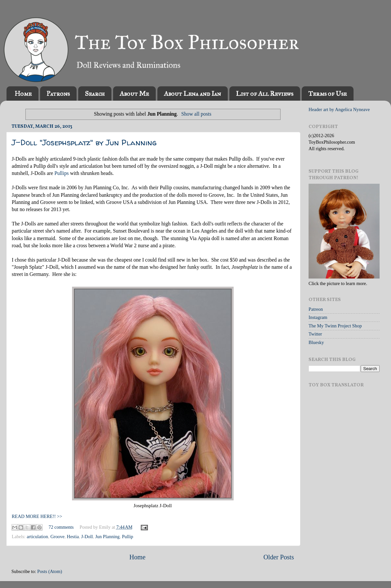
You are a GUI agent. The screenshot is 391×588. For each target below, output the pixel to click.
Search (95, 93)
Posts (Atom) (50, 571)
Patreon (316, 309)
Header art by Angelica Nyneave (339, 109)
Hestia (73, 537)
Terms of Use (327, 93)
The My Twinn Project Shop (335, 326)
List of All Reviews (265, 93)
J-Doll (87, 537)
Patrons (58, 93)
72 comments (61, 527)
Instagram (318, 317)
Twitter (315, 334)
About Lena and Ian (192, 93)
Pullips (62, 173)
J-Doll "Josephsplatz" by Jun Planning (84, 143)
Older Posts (279, 557)
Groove (58, 537)
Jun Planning (107, 537)
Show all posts (196, 114)
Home (23, 93)
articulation (37, 537)
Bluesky (316, 342)
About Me (134, 93)
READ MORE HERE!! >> (37, 516)
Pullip (127, 537)
